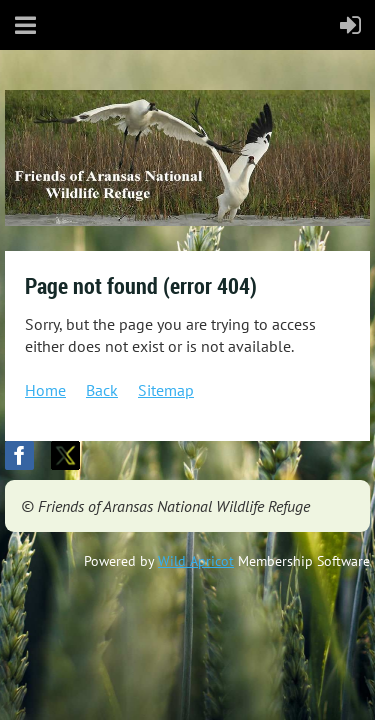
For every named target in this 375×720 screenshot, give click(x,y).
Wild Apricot (196, 561)
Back (102, 390)
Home (45, 390)
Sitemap (166, 390)
